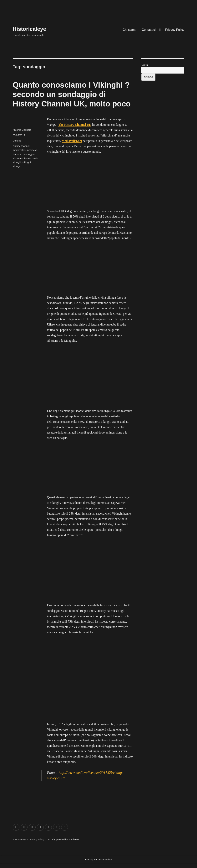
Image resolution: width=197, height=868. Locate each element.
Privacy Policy (175, 30)
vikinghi (26, 162)
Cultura (17, 141)
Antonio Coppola (22, 130)
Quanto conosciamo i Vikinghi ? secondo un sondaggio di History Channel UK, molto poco (72, 94)
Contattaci (149, 30)
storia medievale (22, 158)
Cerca (145, 65)
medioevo (32, 150)
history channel (21, 146)
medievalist (19, 150)
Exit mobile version (12, 865)
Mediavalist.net (72, 141)
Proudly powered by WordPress (63, 839)
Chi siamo (130, 30)
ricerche (17, 154)
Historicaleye (29, 29)
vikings (17, 166)
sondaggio (29, 154)
